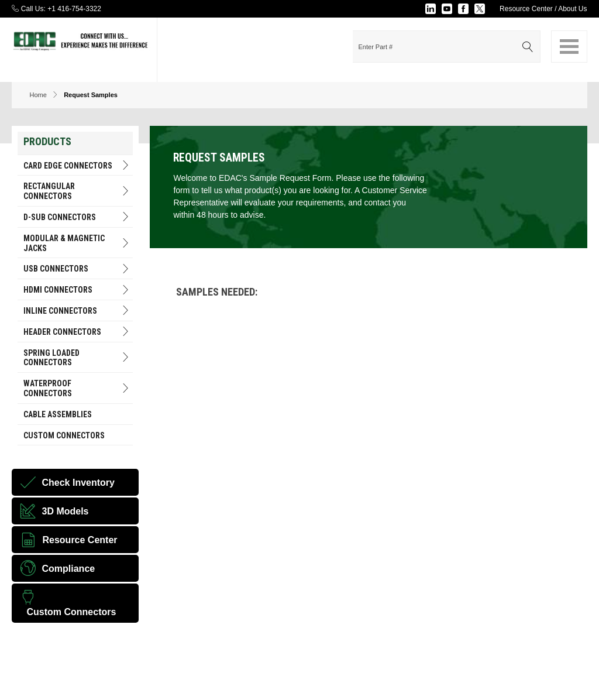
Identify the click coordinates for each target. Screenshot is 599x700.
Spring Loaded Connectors (77, 358)
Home (38, 95)
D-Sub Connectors (77, 217)
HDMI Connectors (77, 290)
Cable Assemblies (58, 414)
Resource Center (526, 9)
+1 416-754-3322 (74, 9)
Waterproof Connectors (77, 388)
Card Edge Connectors (77, 165)
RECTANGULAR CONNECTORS (77, 191)
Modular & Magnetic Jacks (77, 243)
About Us (572, 9)
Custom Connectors (64, 435)
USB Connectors (77, 269)
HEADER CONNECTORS (77, 332)
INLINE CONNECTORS (77, 310)
